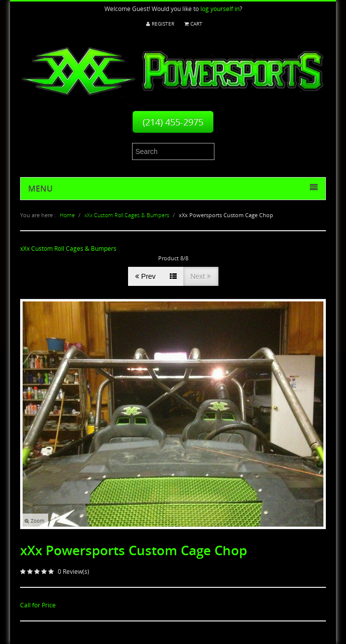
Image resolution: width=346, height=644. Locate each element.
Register (160, 24)
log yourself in (220, 9)
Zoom (34, 521)
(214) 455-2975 (173, 122)
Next (201, 276)
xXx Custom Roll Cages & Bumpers (68, 249)
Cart (193, 24)
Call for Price (38, 605)
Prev (145, 276)
